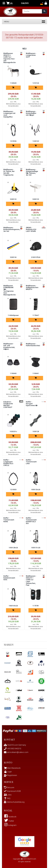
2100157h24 (36, 257)
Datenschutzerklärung (14, 802)
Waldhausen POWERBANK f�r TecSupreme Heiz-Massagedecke (10, 290)
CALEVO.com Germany (15, 745)
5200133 (36, 199)
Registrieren (10, 775)
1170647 (36, 315)
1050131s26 (36, 548)
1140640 (13, 83)
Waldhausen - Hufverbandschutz (33, 345)
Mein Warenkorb (14, 768)
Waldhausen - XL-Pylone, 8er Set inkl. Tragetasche (9, 172)
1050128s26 (13, 548)
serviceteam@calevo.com (16, 752)
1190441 (36, 373)
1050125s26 (36, 490)
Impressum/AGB (12, 791)
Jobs (8, 795)
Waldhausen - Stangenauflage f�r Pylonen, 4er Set (32, 172)
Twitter (9, 821)
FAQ (7, 798)
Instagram (10, 825)
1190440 (13, 373)
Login (8, 772)
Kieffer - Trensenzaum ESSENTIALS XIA (31, 521)
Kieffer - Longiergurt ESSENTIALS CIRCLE (8, 463)
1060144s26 (13, 606)
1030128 (36, 432)
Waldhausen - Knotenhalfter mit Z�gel (31, 113)
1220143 (36, 141)
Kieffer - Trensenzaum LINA (31, 462)
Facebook (10, 817)
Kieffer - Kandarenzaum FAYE (9, 578)
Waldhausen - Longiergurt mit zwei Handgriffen (9, 114)
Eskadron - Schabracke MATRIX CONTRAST (8, 405)
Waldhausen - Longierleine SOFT (31, 55)
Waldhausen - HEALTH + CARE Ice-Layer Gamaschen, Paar (31, 581)
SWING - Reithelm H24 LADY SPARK (31, 229)
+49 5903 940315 (13, 749)
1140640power (13, 315)
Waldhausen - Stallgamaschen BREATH (32, 287)
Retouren (9, 787)
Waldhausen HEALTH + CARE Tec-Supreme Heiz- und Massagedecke (10, 58)
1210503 (13, 490)
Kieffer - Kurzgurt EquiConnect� (32, 404)
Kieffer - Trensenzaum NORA (9, 520)
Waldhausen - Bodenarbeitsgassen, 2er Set (12, 229)
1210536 (13, 141)
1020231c (13, 432)
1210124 (36, 83)
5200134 (13, 257)
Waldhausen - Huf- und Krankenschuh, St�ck (9, 346)
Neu (24, 49)
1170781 (36, 606)
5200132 (13, 199)
